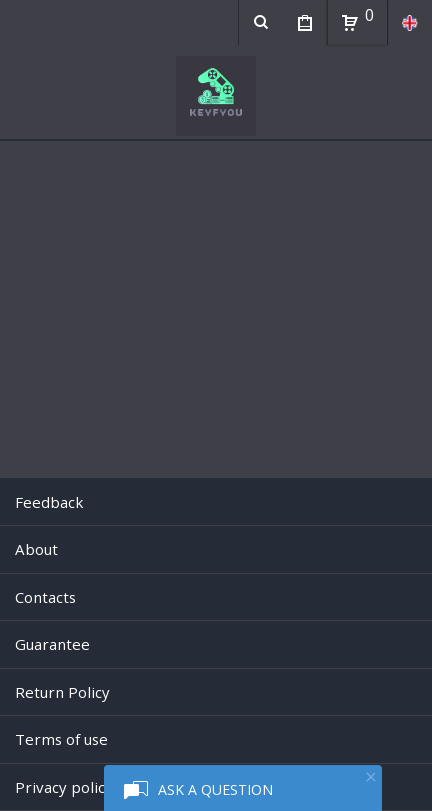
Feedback (49, 502)
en (409, 22)
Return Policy (62, 692)
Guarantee (52, 644)
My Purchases (304, 25)
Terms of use (61, 739)
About (36, 549)
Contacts (45, 597)
